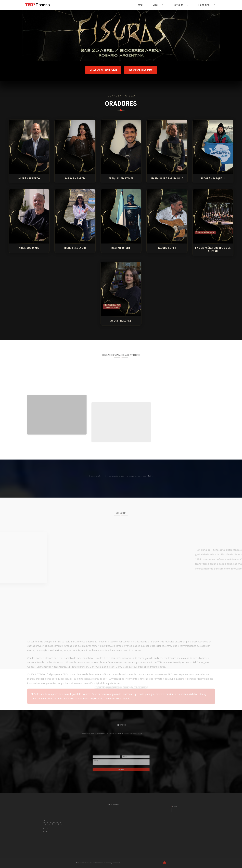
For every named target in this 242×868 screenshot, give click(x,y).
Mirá (155, 5)
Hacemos (204, 5)
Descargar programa (140, 70)
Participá (178, 5)
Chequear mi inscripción (103, 70)
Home (139, 5)
